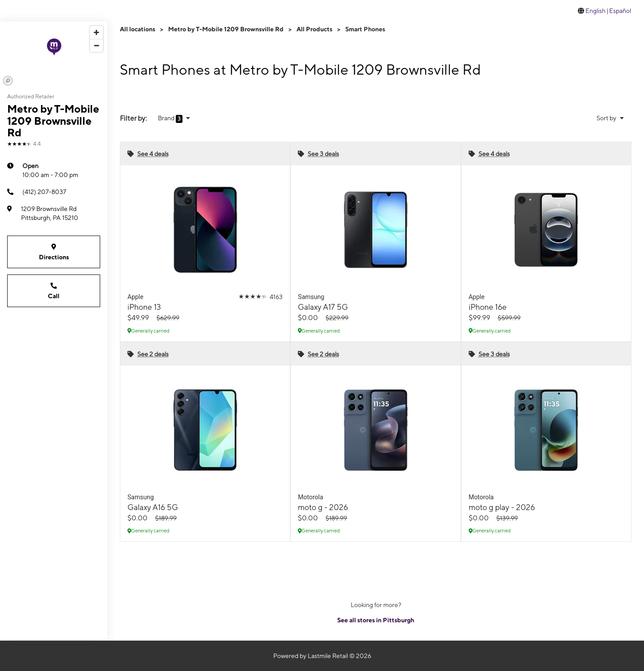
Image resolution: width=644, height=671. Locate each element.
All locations (138, 29)
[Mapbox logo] (8, 81)
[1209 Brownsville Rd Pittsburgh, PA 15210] (54, 213)
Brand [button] (167, 118)
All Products (314, 29)
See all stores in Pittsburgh (376, 620)
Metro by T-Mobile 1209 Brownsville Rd (226, 29)
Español (620, 11)
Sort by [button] (610, 118)
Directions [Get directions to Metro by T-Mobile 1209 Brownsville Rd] (54, 251)
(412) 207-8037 (37, 192)
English (595, 11)
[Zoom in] (96, 32)
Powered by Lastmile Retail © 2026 (322, 656)
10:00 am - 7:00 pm (50, 170)
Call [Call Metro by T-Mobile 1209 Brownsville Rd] (54, 290)
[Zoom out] (96, 45)
